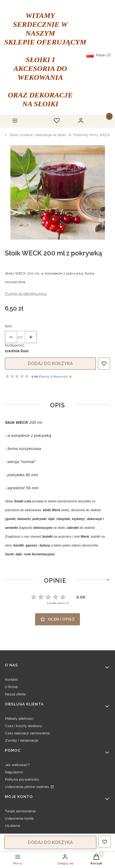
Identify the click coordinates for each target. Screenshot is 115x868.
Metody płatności (19, 719)
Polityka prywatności (22, 779)
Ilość (9, 326)
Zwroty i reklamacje (22, 740)
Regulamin (14, 772)
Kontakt (11, 680)
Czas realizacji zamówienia (27, 733)
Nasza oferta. (16, 694)
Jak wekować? (17, 765)
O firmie (11, 687)
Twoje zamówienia (20, 811)
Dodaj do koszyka (50, 364)
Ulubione (13, 826)
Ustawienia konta (19, 818)
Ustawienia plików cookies (27, 787)
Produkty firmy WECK (92, 135)
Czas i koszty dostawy (23, 726)
